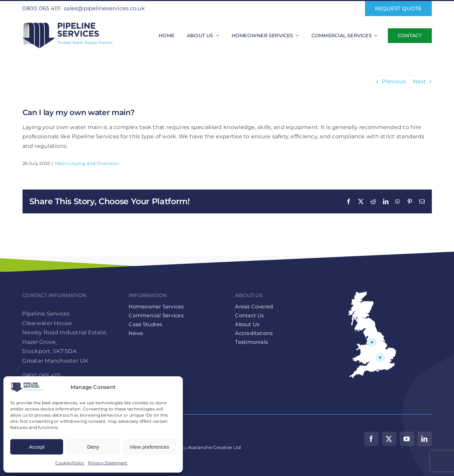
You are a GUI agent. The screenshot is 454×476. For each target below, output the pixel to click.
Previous (394, 81)
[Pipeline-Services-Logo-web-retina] (67, 22)
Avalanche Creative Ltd (214, 447)
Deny (93, 447)
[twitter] (389, 439)
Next (420, 81)
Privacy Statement (108, 463)
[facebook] (371, 439)
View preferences (150, 447)
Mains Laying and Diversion (87, 163)
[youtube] (407, 439)
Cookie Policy (70, 463)
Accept (37, 447)
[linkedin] (425, 439)
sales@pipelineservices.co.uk (104, 8)
